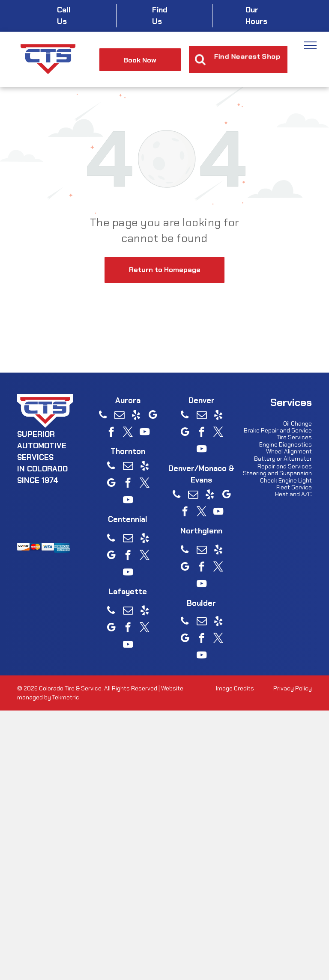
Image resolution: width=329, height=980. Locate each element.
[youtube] (145, 433)
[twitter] (128, 433)
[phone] (103, 416)
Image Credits (235, 688)
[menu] (310, 45)
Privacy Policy (293, 688)
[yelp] (136, 416)
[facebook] (111, 433)
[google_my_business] (153, 416)
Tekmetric (66, 697)
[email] (119, 416)
